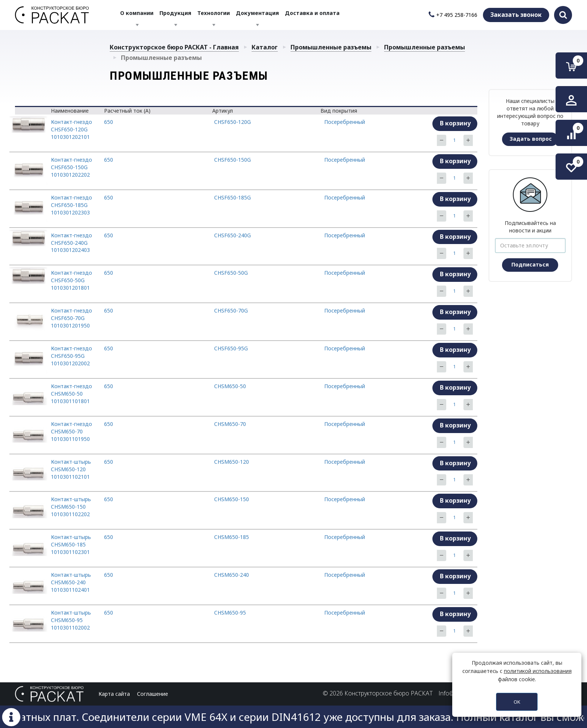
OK (517, 702)
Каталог (265, 47)
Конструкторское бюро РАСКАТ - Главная (174, 47)
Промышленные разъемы (331, 47)
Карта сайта (114, 694)
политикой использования (538, 671)
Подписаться (530, 264)
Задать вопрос (531, 139)
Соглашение (153, 694)
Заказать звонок (516, 15)
